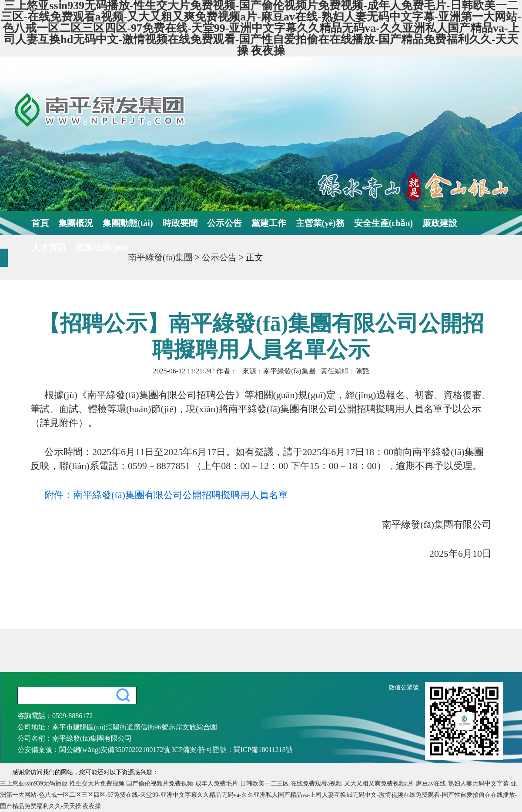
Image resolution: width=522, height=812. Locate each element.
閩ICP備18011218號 (263, 750)
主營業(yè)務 (320, 223)
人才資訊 (49, 247)
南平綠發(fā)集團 (160, 257)
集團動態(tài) (128, 223)
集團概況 (76, 223)
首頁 (40, 223)
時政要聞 (180, 223)
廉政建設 (440, 223)
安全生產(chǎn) (383, 223)
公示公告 (224, 223)
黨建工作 (269, 223)
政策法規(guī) (102, 247)
